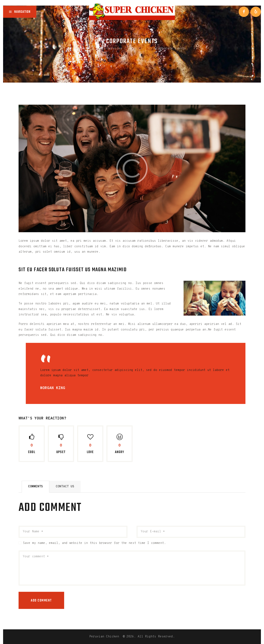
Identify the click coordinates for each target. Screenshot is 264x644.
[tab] (35, 487)
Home (82, 49)
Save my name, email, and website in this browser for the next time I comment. (94, 543)
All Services (111, 49)
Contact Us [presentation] (65, 487)
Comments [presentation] (35, 487)
